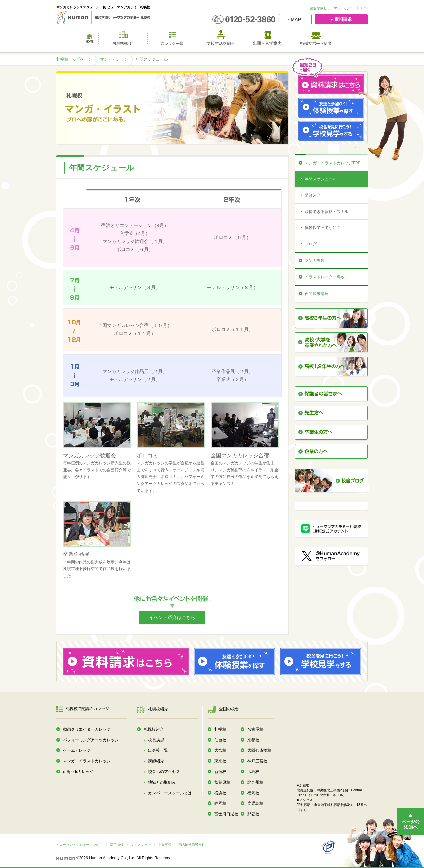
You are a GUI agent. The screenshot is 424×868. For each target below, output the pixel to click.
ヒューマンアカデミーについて (79, 845)
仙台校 (220, 740)
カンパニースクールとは (170, 793)
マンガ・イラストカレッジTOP (333, 163)
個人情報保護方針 (192, 845)
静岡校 (220, 803)
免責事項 (165, 845)
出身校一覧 (158, 750)
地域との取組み (162, 782)
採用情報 (117, 845)
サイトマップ (141, 845)
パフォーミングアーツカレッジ (91, 740)
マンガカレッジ (114, 59)
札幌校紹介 (154, 729)
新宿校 (220, 772)
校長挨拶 (156, 740)
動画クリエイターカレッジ (87, 729)
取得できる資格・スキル (327, 212)
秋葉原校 (222, 782)
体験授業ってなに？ (323, 228)
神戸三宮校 (257, 761)
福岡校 (253, 793)
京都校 (253, 740)
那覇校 (253, 814)
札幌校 (220, 729)
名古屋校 (255, 729)
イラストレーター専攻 (325, 277)
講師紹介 (313, 195)
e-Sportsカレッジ (78, 772)
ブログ (311, 244)
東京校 (220, 761)
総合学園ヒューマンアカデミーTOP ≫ (339, 8)
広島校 (253, 772)
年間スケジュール (321, 179)
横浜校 (220, 793)
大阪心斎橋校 (259, 750)
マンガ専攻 (315, 261)
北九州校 (255, 782)
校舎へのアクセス (164, 772)
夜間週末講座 (317, 294)
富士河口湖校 (226, 814)
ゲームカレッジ (77, 750)
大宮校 (220, 750)
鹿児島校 (255, 803)
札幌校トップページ (74, 59)
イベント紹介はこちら (172, 617)
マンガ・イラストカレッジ (87, 761)
